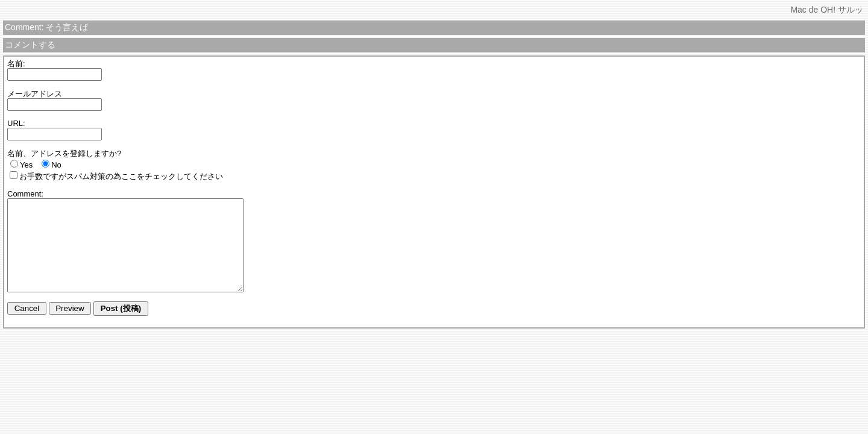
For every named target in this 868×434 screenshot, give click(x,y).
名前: (16, 64)
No (56, 165)
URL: (16, 123)
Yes (26, 165)
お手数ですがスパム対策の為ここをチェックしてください (121, 176)
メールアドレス (35, 94)
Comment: (25, 194)
